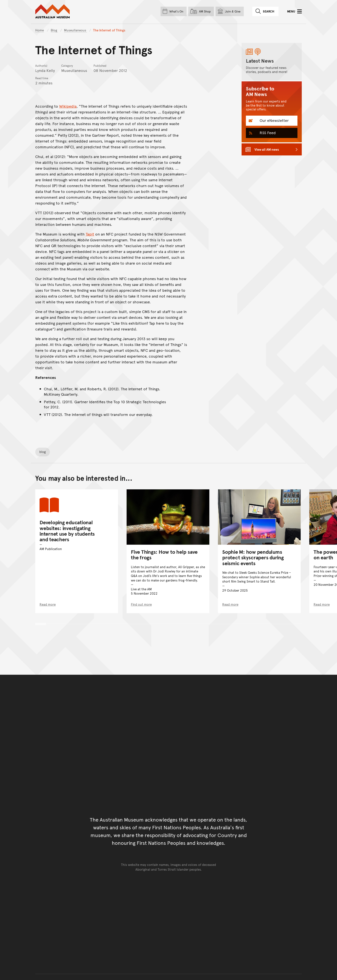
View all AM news (267, 149)
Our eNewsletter (274, 120)
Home (40, 30)
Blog (54, 30)
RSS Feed (267, 133)
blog (43, 452)
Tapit (90, 234)
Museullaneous (76, 30)
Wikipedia (68, 106)
